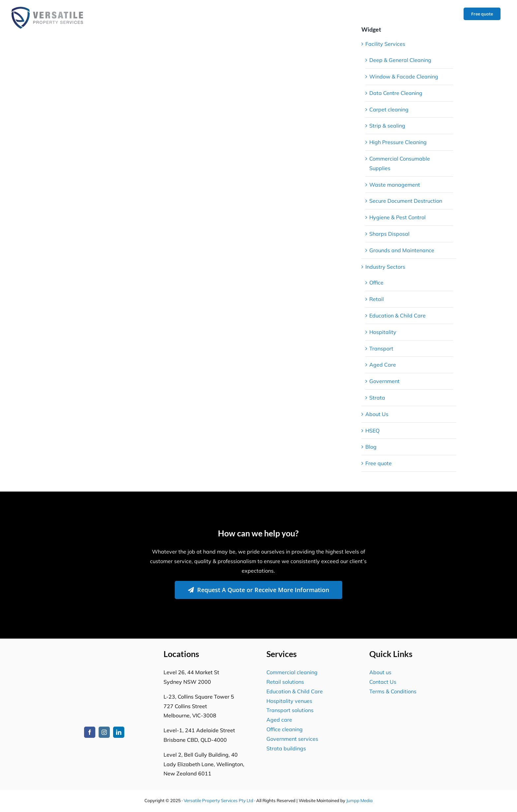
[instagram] (104, 732)
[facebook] (90, 732)
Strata (377, 398)
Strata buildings (286, 748)
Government (384, 381)
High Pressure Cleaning (398, 142)
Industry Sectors (385, 267)
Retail (377, 299)
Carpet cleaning (389, 109)
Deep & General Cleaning (400, 60)
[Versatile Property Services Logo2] (104, 654)
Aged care (279, 720)
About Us (377, 414)
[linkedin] (119, 732)
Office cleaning (285, 729)
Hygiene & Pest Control (397, 217)
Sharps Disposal (389, 234)
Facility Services (385, 44)
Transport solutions (290, 710)
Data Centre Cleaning (396, 93)
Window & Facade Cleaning (404, 76)
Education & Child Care (397, 316)
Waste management (395, 185)
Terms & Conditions (393, 691)
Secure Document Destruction (406, 201)
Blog (371, 447)
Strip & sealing (387, 126)
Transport (381, 348)
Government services (292, 739)
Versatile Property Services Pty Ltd (218, 800)
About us (380, 672)
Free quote (379, 463)
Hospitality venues (289, 701)
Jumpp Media (359, 800)
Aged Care (383, 365)
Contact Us (383, 682)
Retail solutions (285, 682)
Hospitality (383, 332)
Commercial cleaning (292, 672)
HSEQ (372, 431)
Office (376, 283)
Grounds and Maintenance (402, 250)
